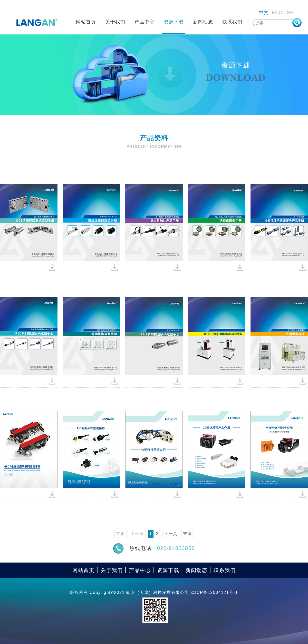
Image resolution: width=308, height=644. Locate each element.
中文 (264, 13)
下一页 (171, 534)
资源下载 (174, 22)
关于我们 (115, 22)
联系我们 (232, 22)
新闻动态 (203, 22)
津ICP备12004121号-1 (214, 592)
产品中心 (145, 22)
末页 (187, 534)
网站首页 (86, 22)
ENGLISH (283, 13)
